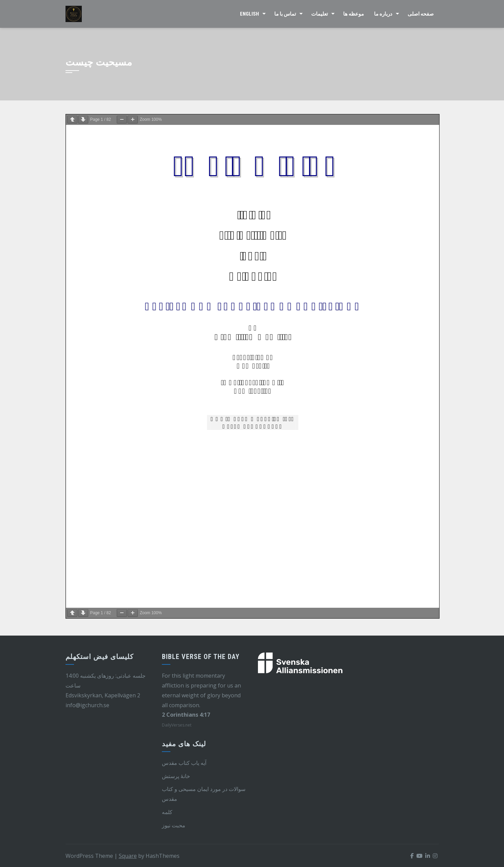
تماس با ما (285, 14)
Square (128, 856)
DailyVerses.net (177, 725)
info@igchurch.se (87, 705)
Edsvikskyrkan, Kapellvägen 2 (103, 695)
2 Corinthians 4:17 (186, 715)
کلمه (167, 812)
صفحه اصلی (421, 14)
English (249, 14)
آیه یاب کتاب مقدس (184, 763)
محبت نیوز (174, 825)
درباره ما (383, 14)
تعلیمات (320, 14)
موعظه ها (353, 14)
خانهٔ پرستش (176, 776)
